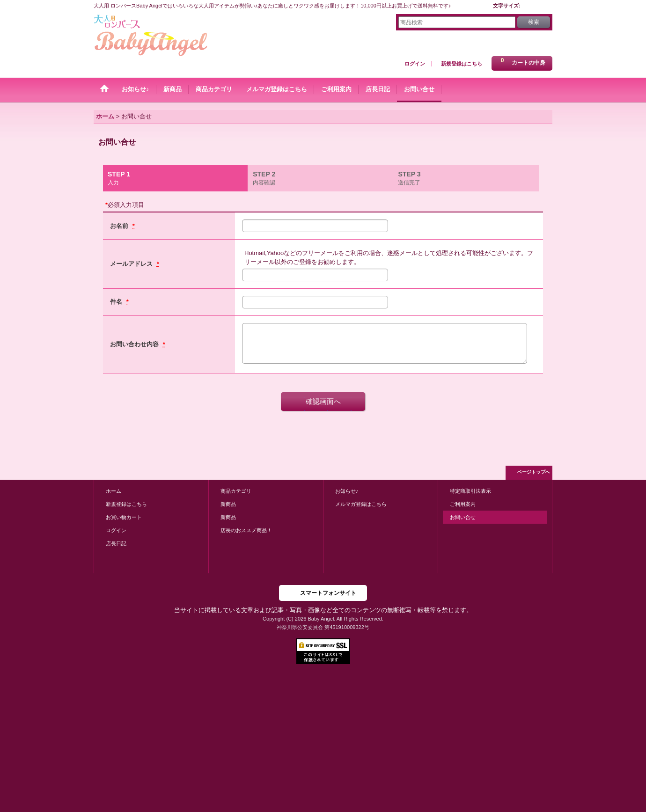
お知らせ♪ (347, 491)
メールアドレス (132, 264)
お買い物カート (124, 517)
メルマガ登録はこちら (361, 504)
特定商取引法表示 (470, 491)
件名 (117, 302)
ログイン (415, 64)
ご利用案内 (463, 504)
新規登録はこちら (462, 64)
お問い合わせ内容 (135, 344)
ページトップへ (534, 472)
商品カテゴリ (236, 491)
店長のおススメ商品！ (246, 530)
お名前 (120, 226)
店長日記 (116, 543)
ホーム (114, 491)
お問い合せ (463, 517)
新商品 (228, 504)
